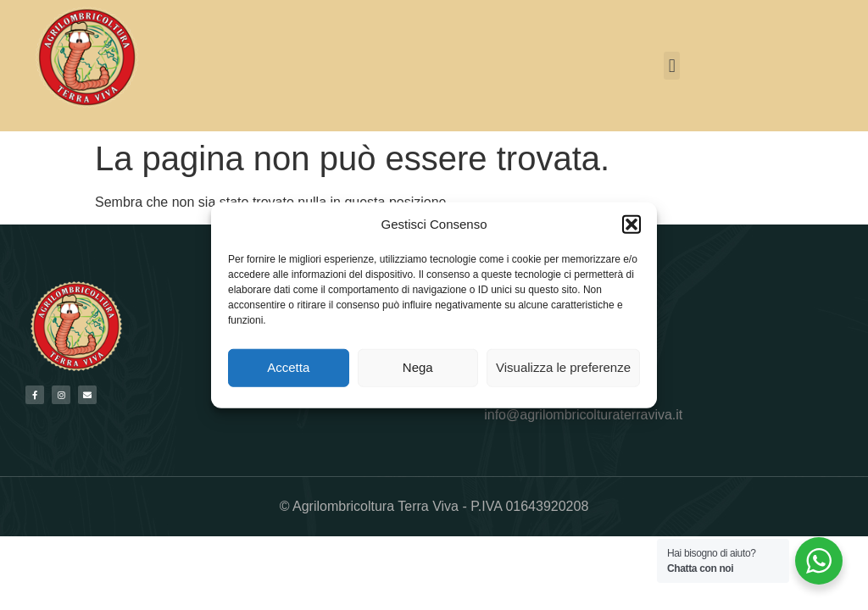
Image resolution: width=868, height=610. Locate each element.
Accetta (288, 367)
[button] (632, 225)
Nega (418, 367)
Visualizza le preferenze (563, 367)
